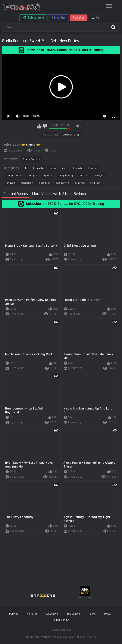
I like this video (39, 126)
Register (79, 18)
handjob (32, 176)
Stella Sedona (32, 159)
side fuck (45, 183)
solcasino (52, 614)
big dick (47, 176)
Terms (92, 614)
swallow (95, 183)
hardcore (84, 176)
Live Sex (58, 18)
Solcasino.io (33, 18)
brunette (38, 168)
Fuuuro (31, 145)
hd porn (32, 614)
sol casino (73, 614)
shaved (11, 183)
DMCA (107, 614)
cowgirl (99, 176)
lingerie (78, 168)
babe (53, 168)
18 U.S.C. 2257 (61, 620)
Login (95, 18)
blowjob (93, 168)
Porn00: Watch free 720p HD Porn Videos (54, 637)
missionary (27, 183)
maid (64, 168)
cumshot (80, 183)
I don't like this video (45, 126)
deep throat (14, 176)
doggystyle (62, 183)
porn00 (14, 614)
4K (26, 168)
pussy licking (65, 176)
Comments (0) (71, 135)
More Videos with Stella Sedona (59, 194)
